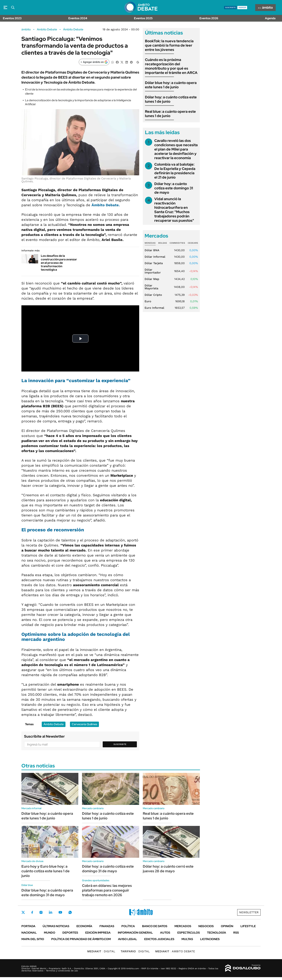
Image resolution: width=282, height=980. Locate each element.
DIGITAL (101, 951)
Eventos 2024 (78, 18)
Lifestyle (248, 926)
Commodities (177, 243)
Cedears (193, 243)
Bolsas (163, 243)
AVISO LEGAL (128, 939)
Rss (236, 933)
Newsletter (249, 912)
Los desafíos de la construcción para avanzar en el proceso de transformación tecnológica (59, 263)
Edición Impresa (98, 933)
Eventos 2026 (209, 18)
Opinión (227, 926)
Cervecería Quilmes (84, 724)
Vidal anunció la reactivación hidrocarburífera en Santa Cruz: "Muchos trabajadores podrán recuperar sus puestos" (174, 210)
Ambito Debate (47, 29)
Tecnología (217, 933)
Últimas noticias (56, 926)
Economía (84, 926)
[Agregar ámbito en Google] (94, 62)
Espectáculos (189, 933)
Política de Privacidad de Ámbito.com (81, 939)
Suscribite (120, 744)
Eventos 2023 (12, 18)
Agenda (270, 18)
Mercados (183, 926)
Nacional (29, 933)
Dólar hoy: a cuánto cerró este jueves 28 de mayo (168, 869)
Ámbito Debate (73, 29)
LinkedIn (51, 912)
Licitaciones (210, 939)
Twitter (23, 912)
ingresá (242, 7)
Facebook (32, 912)
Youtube (60, 912)
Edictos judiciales (159, 939)
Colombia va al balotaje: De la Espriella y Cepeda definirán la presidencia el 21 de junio (175, 171)
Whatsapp (70, 912)
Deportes (70, 933)
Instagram (41, 912)
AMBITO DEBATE (175, 951)
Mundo (50, 933)
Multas (187, 939)
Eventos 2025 (143, 18)
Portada (28, 926)
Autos (165, 933)
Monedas (150, 243)
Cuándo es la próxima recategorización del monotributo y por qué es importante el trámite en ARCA (171, 66)
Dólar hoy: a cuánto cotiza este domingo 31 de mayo (174, 188)
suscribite (230, 7)
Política (128, 926)
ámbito (26, 29)
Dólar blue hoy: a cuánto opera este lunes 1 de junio (171, 85)
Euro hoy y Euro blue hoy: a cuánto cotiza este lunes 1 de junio (46, 871)
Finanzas (107, 926)
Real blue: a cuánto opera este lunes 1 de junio (170, 114)
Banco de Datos (155, 926)
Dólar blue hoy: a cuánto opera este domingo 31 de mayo (47, 893)
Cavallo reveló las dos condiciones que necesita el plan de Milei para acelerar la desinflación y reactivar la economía (176, 149)
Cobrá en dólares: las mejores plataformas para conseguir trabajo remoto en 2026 (107, 890)
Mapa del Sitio (33, 939)
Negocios (206, 926)
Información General (135, 933)
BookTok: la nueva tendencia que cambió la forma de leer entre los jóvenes (169, 45)
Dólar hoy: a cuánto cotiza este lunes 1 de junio (171, 99)
